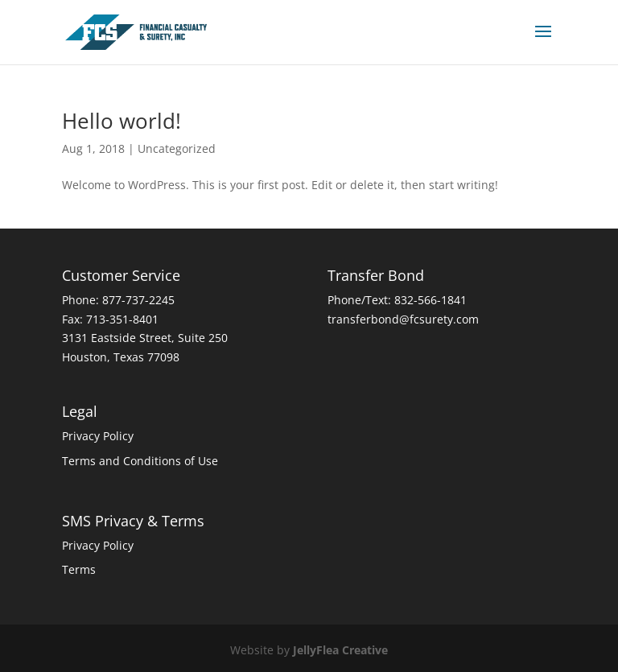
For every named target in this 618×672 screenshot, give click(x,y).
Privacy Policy (98, 436)
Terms (79, 569)
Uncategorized (177, 148)
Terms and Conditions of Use (140, 461)
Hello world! (122, 121)
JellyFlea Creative (340, 650)
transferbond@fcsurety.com (403, 319)
